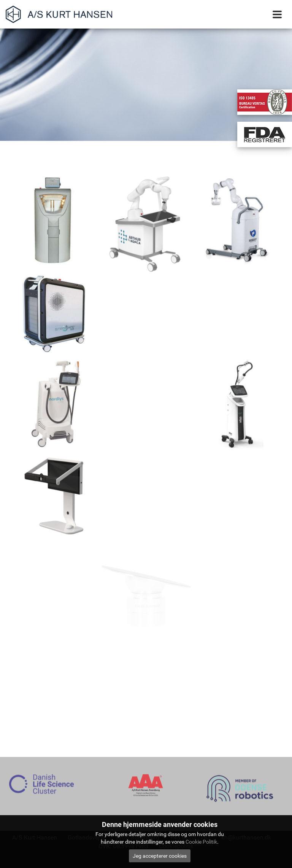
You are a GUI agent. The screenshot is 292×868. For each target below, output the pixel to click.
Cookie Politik (201, 842)
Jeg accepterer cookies (160, 856)
